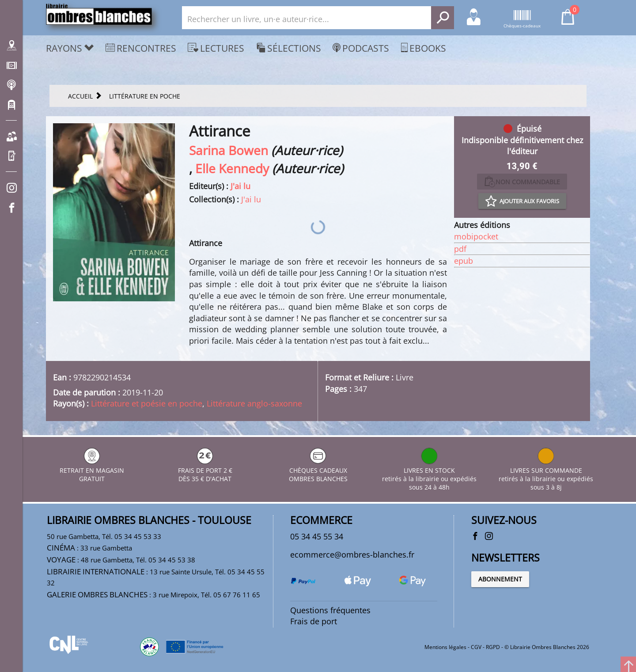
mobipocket (476, 236)
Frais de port (314, 621)
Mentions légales (445, 647)
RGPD (493, 647)
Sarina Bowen (229, 150)
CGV (476, 647)
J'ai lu (240, 186)
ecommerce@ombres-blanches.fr (352, 554)
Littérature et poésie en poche (147, 403)
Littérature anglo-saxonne (254, 403)
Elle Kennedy (232, 168)
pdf (460, 249)
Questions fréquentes (330, 610)
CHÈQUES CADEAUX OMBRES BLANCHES (318, 470)
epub (464, 261)
